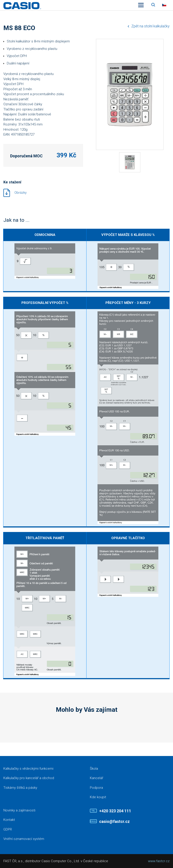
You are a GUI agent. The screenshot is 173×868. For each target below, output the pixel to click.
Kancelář (97, 778)
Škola (94, 769)
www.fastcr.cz (159, 861)
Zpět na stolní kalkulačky (150, 26)
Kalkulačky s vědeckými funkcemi (28, 769)
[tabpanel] (130, 162)
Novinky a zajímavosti (19, 810)
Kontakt (9, 820)
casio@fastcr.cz (114, 821)
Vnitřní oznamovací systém (24, 839)
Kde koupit (98, 797)
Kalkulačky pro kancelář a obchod (29, 778)
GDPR (8, 829)
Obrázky (20, 193)
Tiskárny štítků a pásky (20, 788)
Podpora (96, 788)
